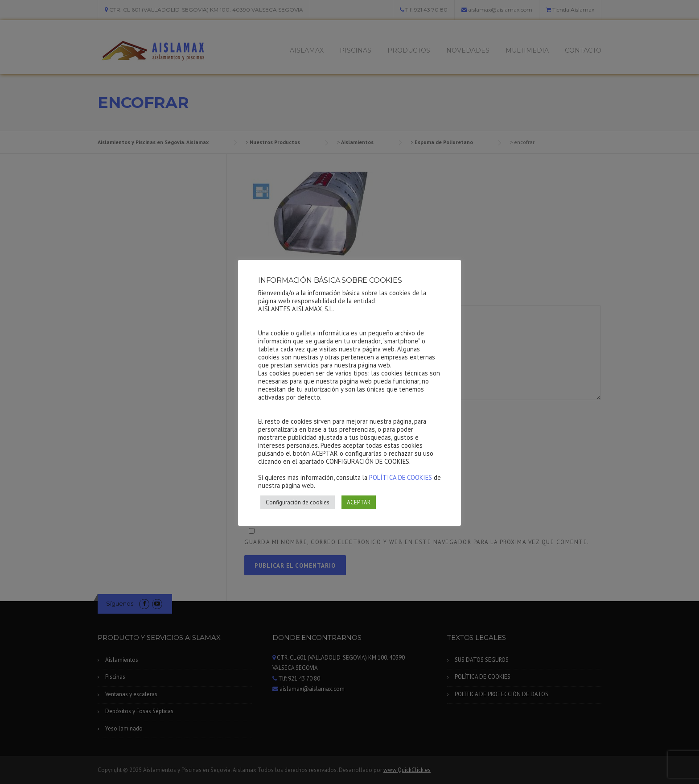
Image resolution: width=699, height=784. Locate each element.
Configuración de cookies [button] (298, 502)
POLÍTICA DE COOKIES (401, 477)
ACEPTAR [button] (359, 502)
